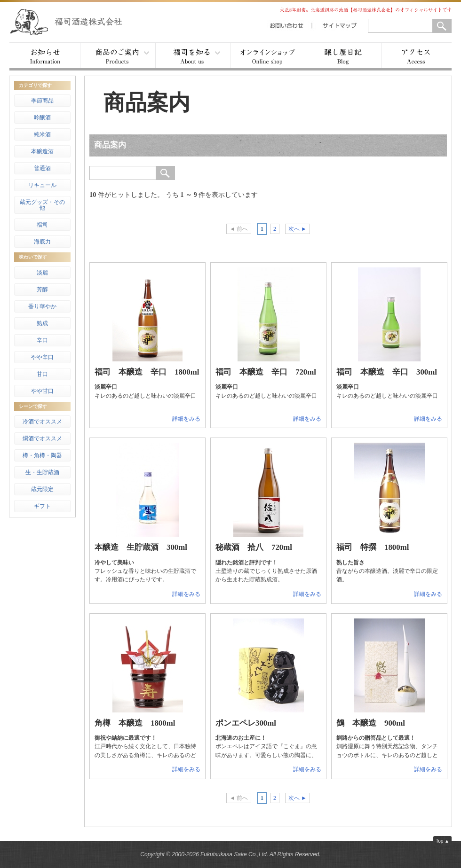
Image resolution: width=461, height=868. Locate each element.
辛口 (42, 340)
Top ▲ (442, 841)
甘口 (42, 374)
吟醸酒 (42, 117)
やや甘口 (42, 391)
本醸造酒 (42, 151)
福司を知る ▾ (193, 56)
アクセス (416, 56)
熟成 (42, 323)
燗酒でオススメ (42, 438)
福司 (42, 225)
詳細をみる (186, 419)
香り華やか (42, 306)
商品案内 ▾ (118, 56)
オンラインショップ (268, 56)
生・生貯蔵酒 (42, 472)
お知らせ (45, 56)
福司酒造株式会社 (75, 21)
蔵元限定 (42, 489)
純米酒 (42, 134)
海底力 (42, 242)
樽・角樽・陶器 (42, 455)
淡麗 (42, 273)
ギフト (42, 506)
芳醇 (42, 289)
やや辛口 (42, 357)
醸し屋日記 (343, 56)
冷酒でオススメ (42, 422)
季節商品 (42, 101)
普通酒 (42, 168)
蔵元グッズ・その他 (42, 205)
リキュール (42, 185)
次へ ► (298, 229)
